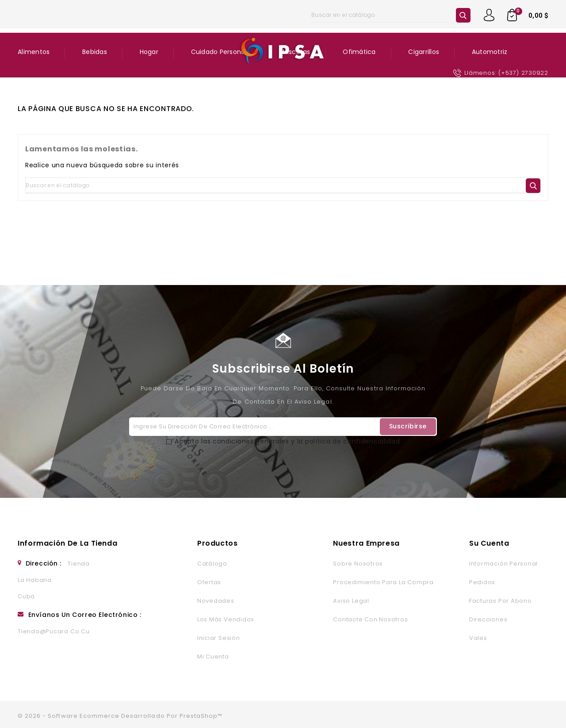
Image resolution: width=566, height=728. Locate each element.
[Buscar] (391, 15)
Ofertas (209, 582)
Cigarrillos (424, 52)
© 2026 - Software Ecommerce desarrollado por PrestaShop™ (120, 716)
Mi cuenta (213, 657)
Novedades (216, 601)
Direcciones (488, 619)
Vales (478, 638)
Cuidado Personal (219, 52)
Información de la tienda (67, 543)
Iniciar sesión (219, 638)
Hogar (149, 52)
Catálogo (212, 564)
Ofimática (359, 52)
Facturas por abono (501, 601)
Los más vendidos (226, 619)
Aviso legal (351, 601)
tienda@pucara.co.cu (54, 631)
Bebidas (95, 52)
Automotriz (490, 52)
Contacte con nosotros (370, 619)
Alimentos (34, 52)
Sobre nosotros (358, 564)
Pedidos (482, 582)
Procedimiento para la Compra (383, 582)
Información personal (503, 564)
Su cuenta (489, 543)
